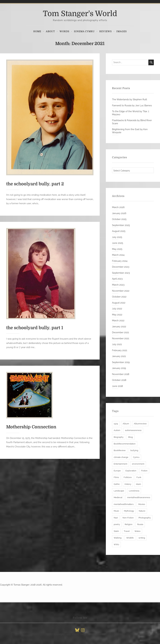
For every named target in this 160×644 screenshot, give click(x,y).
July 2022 (117, 309)
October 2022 (119, 297)
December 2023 (121, 267)
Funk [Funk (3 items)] (139, 477)
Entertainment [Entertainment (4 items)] (120, 464)
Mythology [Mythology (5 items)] (129, 511)
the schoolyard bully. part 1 (35, 328)
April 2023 (117, 279)
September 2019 (121, 362)
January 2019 (119, 368)
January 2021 (119, 356)
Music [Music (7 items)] (116, 511)
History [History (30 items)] (128, 484)
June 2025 (118, 243)
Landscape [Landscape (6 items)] (119, 491)
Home (37, 31)
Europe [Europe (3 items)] (117, 471)
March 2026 (118, 207)
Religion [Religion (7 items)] (129, 524)
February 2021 (120, 350)
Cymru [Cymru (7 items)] (136, 457)
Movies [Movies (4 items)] (142, 504)
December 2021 (120, 332)
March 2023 (118, 285)
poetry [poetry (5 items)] (117, 524)
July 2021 (117, 344)
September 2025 (121, 225)
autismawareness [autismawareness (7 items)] (133, 430)
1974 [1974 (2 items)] (116, 424)
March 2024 (118, 255)
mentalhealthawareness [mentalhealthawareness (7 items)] (139, 497)
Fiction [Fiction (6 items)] (144, 471)
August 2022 (119, 303)
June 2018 (117, 386)
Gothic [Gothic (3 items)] (117, 484)
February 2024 (120, 261)
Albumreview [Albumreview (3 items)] (140, 424)
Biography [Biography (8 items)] (119, 437)
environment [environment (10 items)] (138, 464)
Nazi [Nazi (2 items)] (116, 518)
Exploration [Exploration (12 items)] (131, 471)
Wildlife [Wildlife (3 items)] (130, 538)
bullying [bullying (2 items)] (134, 450)
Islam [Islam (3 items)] (138, 484)
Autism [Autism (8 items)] (117, 430)
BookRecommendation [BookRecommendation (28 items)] (125, 444)
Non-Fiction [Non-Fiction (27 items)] (128, 518)
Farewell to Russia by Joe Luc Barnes (132, 106)
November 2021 (121, 338)
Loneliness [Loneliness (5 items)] (134, 491)
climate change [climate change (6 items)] (121, 457)
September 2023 (121, 273)
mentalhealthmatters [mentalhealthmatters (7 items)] (124, 504)
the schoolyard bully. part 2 (35, 184)
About (50, 31)
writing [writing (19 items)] (142, 538)
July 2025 (117, 237)
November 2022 (121, 291)
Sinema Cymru (84, 31)
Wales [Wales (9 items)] (137, 531)
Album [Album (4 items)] (126, 424)
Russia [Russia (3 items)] (140, 524)
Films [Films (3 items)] (116, 477)
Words (64, 31)
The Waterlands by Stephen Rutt (130, 99)
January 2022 (119, 327)
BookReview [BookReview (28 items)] (120, 450)
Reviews (106, 31)
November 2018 (121, 374)
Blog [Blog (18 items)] (131, 437)
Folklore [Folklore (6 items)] (128, 477)
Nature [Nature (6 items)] (142, 511)
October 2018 (119, 380)
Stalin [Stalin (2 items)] (116, 531)
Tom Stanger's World (80, 14)
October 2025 (119, 219)
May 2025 (117, 249)
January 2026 (119, 213)
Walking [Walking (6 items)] (118, 538)
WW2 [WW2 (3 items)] (116, 544)
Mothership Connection (31, 427)
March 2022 (118, 321)
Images (122, 31)
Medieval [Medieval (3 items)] (118, 497)
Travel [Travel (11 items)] (127, 531)
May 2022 (117, 315)
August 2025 (119, 231)
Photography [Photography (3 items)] (145, 518)
